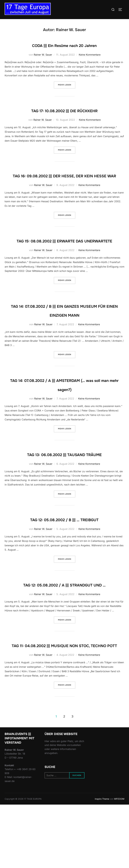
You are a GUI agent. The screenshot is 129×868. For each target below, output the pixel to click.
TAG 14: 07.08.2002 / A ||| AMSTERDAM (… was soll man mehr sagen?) (65, 416)
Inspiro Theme (102, 862)
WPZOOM (119, 862)
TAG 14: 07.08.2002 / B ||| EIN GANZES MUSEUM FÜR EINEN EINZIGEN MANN (64, 333)
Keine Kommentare (90, 55)
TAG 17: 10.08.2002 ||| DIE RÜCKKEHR (64, 110)
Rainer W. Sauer (43, 55)
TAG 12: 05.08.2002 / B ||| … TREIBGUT (64, 564)
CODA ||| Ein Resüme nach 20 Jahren (64, 45)
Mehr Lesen (67, 85)
